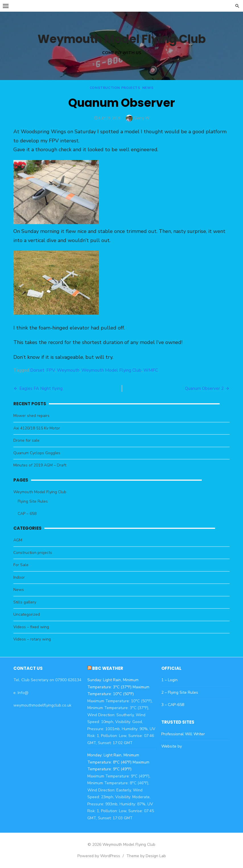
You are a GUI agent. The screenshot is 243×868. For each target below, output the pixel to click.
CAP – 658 (27, 514)
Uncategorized (27, 614)
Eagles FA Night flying (41, 388)
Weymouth (68, 370)
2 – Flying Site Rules (180, 692)
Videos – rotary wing (32, 639)
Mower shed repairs (31, 416)
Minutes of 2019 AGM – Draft (40, 465)
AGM (18, 540)
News (148, 88)
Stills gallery (25, 602)
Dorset (37, 370)
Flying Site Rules (33, 501)
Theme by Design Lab (146, 856)
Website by (172, 746)
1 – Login (169, 680)
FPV (51, 370)
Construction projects (115, 88)
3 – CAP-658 (173, 705)
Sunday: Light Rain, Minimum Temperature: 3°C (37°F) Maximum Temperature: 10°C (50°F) (118, 687)
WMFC (151, 370)
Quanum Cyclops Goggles (37, 453)
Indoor (19, 577)
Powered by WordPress (99, 856)
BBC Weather (108, 668)
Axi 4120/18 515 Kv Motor (37, 428)
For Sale (21, 565)
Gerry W (142, 118)
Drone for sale (26, 440)
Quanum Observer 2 (204, 388)
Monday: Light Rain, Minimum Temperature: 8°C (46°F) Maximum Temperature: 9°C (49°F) (118, 762)
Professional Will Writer (183, 734)
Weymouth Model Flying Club (122, 39)
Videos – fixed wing (31, 627)
